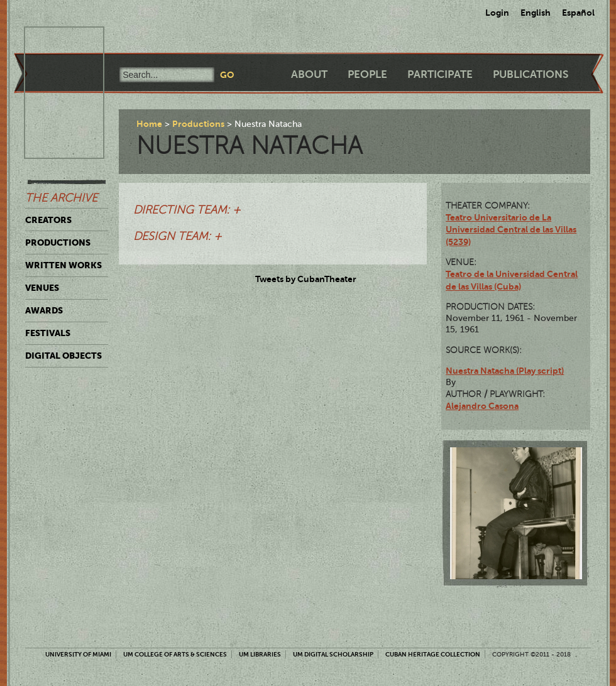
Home (149, 124)
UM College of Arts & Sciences (175, 654)
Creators (48, 220)
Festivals (48, 333)
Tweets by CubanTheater (306, 279)
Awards (44, 310)
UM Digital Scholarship (333, 654)
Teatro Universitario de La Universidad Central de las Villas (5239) (511, 230)
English (536, 13)
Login (497, 13)
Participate (440, 74)
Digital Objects (63, 356)
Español (578, 13)
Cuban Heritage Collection (433, 654)
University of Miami (78, 654)
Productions (58, 242)
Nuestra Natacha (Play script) (505, 371)
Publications (531, 74)
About (309, 74)
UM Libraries (260, 654)
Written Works (63, 265)
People (367, 74)
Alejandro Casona (482, 406)
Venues (42, 288)
